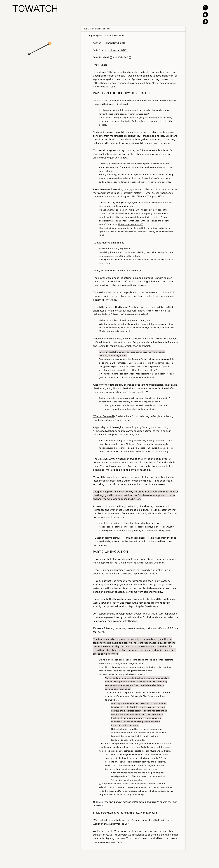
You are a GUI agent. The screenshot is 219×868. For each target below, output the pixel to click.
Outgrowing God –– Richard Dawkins (105, 35)
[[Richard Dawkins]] (113, 43)
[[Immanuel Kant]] (134, 538)
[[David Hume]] (102, 243)
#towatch (136, 271)
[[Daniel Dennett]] (103, 416)
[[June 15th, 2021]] (121, 57)
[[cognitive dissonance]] (131, 224)
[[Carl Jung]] (138, 296)
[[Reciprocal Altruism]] (111, 784)
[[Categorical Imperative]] (108, 538)
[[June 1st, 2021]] (118, 50)
